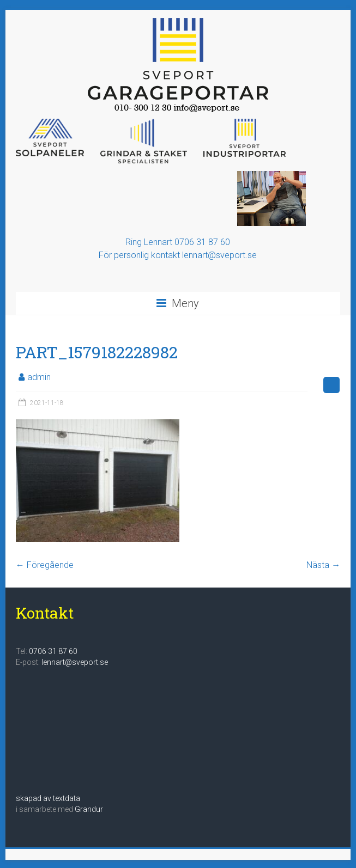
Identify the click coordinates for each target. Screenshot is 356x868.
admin (39, 377)
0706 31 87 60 (53, 651)
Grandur (89, 809)
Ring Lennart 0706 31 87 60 (178, 242)
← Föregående (45, 565)
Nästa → (323, 565)
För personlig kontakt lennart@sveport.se (178, 255)
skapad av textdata (48, 798)
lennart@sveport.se (75, 662)
